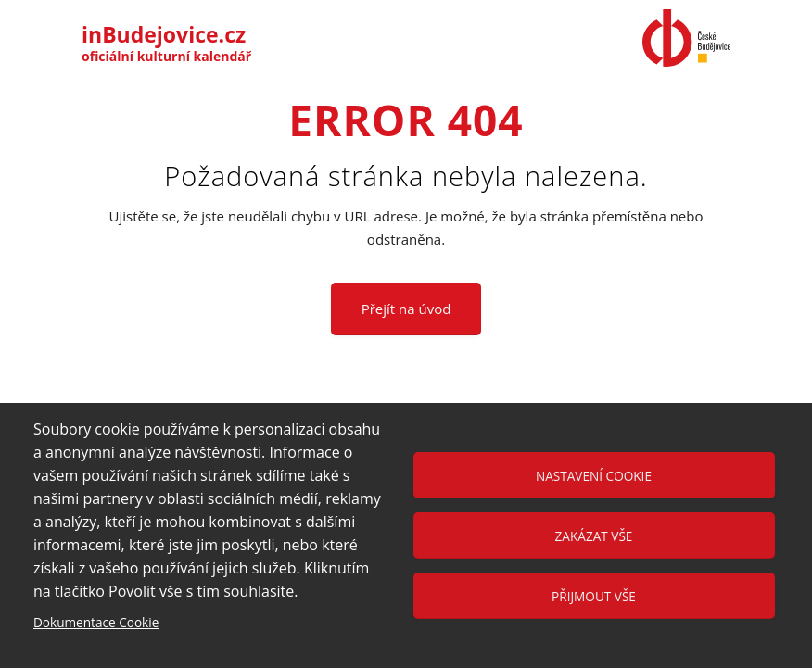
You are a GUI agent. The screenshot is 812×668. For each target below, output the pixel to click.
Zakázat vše (594, 536)
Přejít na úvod (406, 309)
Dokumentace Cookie (96, 622)
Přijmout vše (594, 596)
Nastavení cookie (594, 476)
